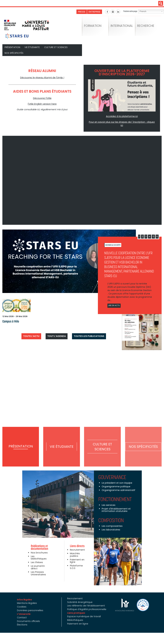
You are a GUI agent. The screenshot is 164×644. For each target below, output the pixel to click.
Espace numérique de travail (84, 612)
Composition (111, 516)
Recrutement (77, 545)
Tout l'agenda (57, 331)
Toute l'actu (33, 331)
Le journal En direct (38, 563)
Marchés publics (75, 550)
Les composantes (112, 522)
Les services (108, 501)
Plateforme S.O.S (76, 562)
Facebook (107, 12)
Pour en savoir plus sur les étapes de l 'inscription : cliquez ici (122, 122)
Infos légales (26, 595)
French (143, 11)
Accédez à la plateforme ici (122, 116)
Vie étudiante (32, 47)
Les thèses (37, 558)
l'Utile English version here (42, 103)
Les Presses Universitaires (38, 569)
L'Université (25, 609)
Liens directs (77, 542)
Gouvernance (112, 473)
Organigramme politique (115, 482)
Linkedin (118, 12)
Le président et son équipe (116, 479)
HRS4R (123, 600)
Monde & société (113, 241)
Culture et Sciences (56, 47)
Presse (82, 12)
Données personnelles (31, 606)
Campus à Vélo (10, 317)
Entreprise (95, 12)
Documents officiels (29, 616)
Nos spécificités (14, 53)
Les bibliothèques (38, 553)
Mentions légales (28, 599)
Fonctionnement (115, 495)
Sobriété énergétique (79, 598)
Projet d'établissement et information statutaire (116, 505)
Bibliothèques (75, 615)
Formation (94, 27)
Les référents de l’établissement (85, 601)
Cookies (23, 602)
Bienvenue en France (142, 600)
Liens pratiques (76, 608)
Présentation (12, 47)
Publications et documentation (39, 543)
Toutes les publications (87, 331)
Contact (23, 613)
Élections (23, 620)
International (123, 27)
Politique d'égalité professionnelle (86, 605)
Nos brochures (39, 548)
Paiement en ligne (77, 556)
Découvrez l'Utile (42, 98)
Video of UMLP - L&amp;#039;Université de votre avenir (82, 176)
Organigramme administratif (118, 486)
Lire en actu (114, 302)
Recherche (147, 27)
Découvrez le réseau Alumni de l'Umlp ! (42, 77)
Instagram (113, 12)
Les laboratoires (110, 525)
